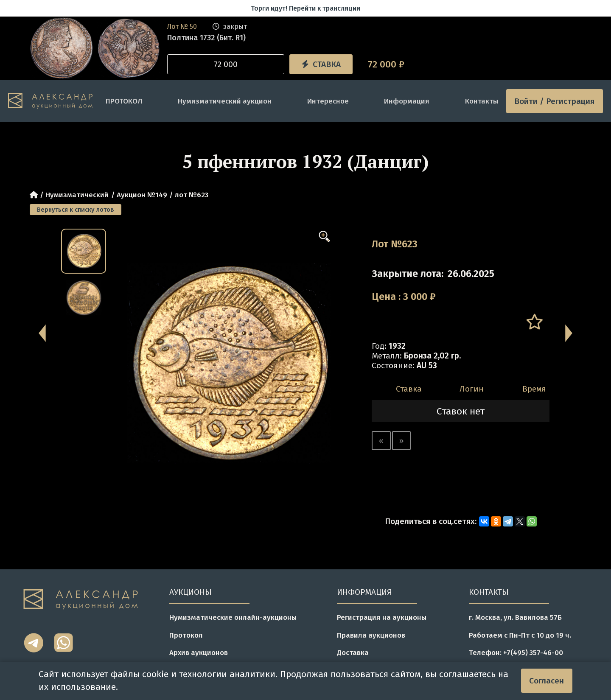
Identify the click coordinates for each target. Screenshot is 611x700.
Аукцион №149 (142, 195)
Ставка (321, 64)
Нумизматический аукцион (225, 101)
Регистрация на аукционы (382, 617)
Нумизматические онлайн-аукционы (233, 617)
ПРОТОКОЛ (124, 101)
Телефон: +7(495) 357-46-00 (516, 652)
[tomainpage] (53, 101)
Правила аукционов (371, 635)
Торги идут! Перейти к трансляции (305, 8)
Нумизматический (77, 195)
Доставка (353, 652)
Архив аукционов (199, 652)
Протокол (186, 635)
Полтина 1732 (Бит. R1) (206, 38)
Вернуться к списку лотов (76, 210)
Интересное (328, 101)
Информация (407, 101)
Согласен (547, 681)
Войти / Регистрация (554, 101)
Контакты (482, 101)
